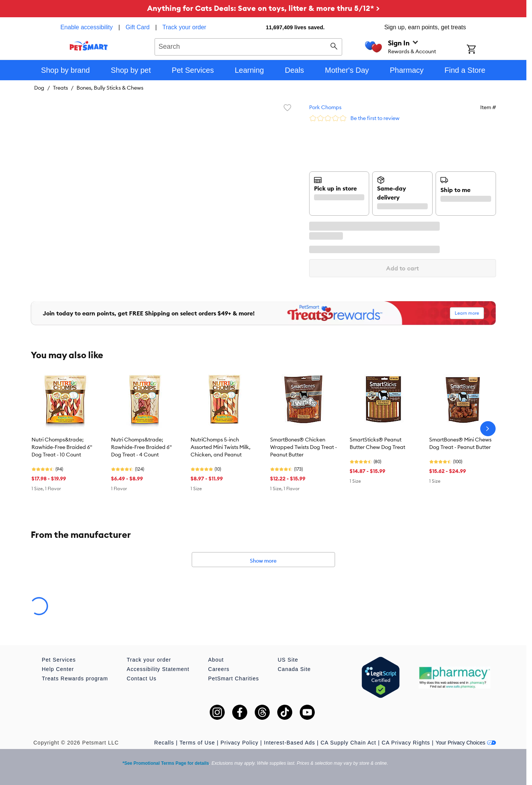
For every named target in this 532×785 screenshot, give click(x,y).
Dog (39, 88)
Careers (219, 669)
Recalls (164, 743)
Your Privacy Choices (466, 743)
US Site (288, 660)
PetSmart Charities (234, 678)
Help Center (58, 669)
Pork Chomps (325, 107)
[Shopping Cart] (481, 50)
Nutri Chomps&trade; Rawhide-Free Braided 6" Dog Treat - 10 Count (62, 447)
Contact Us (142, 678)
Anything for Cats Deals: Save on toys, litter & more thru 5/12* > (263, 8)
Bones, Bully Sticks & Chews (110, 88)
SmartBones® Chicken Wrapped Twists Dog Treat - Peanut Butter (304, 447)
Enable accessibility (87, 27)
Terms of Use (197, 743)
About (216, 660)
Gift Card (138, 27)
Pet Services (59, 660)
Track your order (184, 27)
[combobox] (249, 46)
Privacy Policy (240, 743)
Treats (60, 88)
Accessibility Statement (158, 669)
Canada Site (294, 669)
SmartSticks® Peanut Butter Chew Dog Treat (377, 443)
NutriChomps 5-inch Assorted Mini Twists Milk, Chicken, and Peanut (221, 447)
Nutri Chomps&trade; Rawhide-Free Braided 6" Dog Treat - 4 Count (141, 447)
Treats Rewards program (75, 678)
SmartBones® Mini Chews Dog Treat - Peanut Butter (460, 443)
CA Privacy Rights (406, 743)
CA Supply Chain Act (348, 743)
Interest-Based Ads (290, 743)
